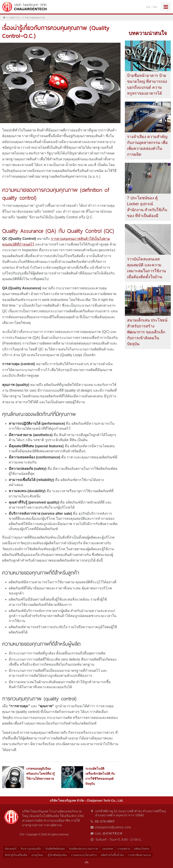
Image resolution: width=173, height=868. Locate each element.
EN (148, 7)
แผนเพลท (108, 849)
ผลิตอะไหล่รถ (142, 849)
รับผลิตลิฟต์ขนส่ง (55, 849)
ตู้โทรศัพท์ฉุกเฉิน (57, 855)
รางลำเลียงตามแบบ (140, 855)
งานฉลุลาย (124, 849)
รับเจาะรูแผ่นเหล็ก (31, 849)
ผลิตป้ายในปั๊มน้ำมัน (112, 855)
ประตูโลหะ (37, 855)
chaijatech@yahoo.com (113, 827)
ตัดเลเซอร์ (11, 849)
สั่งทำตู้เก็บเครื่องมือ (16, 855)
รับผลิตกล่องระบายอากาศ (83, 849)
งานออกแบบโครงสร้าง (84, 855)
